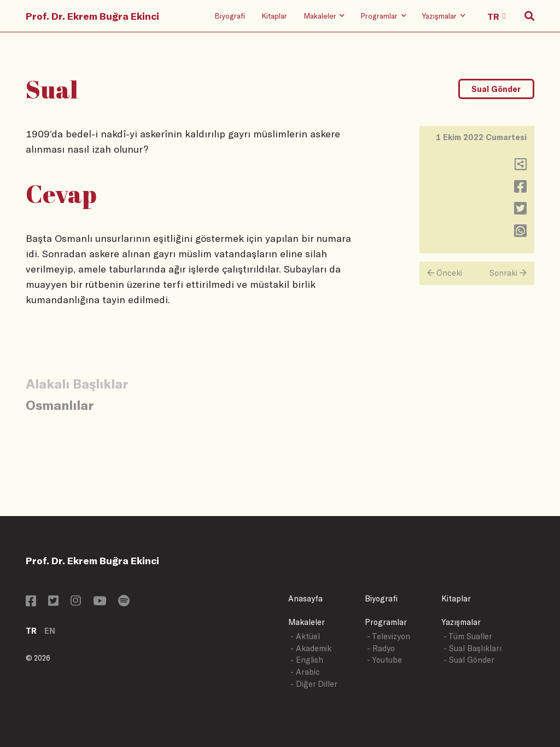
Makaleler (307, 622)
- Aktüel (305, 636)
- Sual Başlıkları (472, 648)
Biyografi (230, 16)
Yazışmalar (461, 622)
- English (307, 660)
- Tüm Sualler (468, 636)
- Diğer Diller (314, 684)
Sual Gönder (496, 89)
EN (50, 631)
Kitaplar (274, 16)
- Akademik (311, 648)
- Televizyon (389, 636)
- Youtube (384, 660)
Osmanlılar (60, 405)
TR (31, 631)
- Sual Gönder (469, 660)
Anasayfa (305, 598)
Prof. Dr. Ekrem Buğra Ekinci (92, 16)
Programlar (386, 622)
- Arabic (305, 672)
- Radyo (381, 648)
